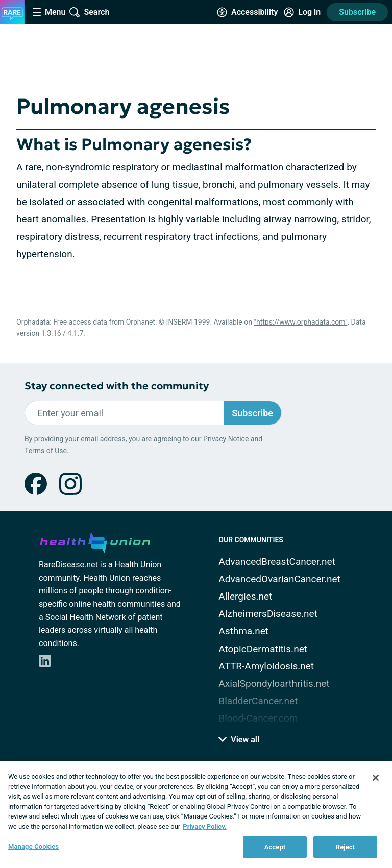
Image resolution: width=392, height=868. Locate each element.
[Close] (376, 778)
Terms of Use (46, 451)
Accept (275, 847)
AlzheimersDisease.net (268, 614)
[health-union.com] (95, 541)
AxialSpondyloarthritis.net (274, 684)
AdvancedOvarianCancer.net (279, 579)
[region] (196, 815)
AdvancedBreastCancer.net (277, 562)
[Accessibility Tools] (247, 12)
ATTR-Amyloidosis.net (266, 666)
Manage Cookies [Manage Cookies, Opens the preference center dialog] (33, 846)
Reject (346, 847)
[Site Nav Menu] (49, 12)
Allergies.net (245, 596)
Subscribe (357, 12)
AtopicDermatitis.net (263, 649)
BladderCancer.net (258, 701)
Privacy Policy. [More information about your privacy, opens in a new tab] (204, 826)
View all (239, 740)
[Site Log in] (302, 12)
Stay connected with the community (117, 386)
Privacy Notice (226, 439)
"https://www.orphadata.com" (300, 322)
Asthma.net (243, 631)
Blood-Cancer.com (258, 718)
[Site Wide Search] (89, 12)
